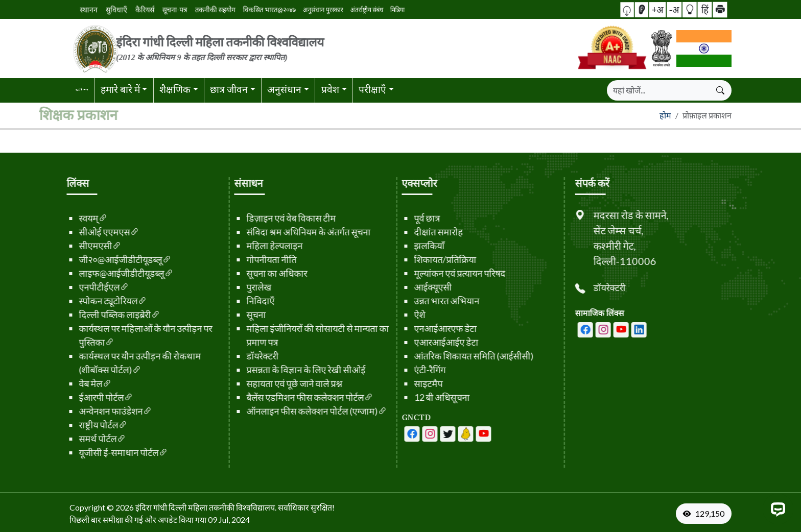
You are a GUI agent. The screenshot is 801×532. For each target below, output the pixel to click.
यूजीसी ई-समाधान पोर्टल (105, 452)
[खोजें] (658, 90)
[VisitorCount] (706, 514)
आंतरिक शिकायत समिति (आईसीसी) (456, 356)
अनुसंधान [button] (284, 89)
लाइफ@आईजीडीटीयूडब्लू (108, 273)
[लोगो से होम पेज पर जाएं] (288, 49)
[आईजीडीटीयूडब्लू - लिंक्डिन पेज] (447, 434)
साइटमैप (410, 383)
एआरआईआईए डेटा (428, 342)
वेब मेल (77, 383)
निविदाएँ (242, 301)
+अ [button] (663, 9)
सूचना (238, 315)
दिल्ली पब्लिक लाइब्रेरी (101, 315)
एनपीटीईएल (86, 287)
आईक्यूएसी (415, 287)
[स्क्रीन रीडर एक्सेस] (653, 9)
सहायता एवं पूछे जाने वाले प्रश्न (276, 383)
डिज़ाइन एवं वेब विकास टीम (273, 218)
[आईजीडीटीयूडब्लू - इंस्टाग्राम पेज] (621, 330)
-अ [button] (673, 9)
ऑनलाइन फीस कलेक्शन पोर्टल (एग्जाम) (299, 411)
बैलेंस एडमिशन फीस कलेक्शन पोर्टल (292, 397)
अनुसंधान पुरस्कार (295, 9)
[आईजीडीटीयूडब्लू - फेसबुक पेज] (394, 434)
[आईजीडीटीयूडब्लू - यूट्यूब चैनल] (430, 434)
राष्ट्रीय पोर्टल (85, 425)
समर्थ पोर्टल (84, 439)
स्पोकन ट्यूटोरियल (95, 301)
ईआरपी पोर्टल (88, 397)
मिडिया (338, 9)
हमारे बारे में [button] (120, 89)
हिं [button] (692, 9)
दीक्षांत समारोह (420, 232)
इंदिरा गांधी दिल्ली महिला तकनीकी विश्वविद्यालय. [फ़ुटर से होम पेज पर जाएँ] (206, 507)
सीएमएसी (82, 246)
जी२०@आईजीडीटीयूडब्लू (107, 259)
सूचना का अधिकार (259, 273)
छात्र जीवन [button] (229, 89)
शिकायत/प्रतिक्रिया (427, 259)
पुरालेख (241, 287)
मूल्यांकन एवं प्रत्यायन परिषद (442, 273)
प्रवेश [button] (330, 89)
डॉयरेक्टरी (244, 356)
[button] (645, 9)
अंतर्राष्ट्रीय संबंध (320, 10)
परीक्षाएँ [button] (372, 89)
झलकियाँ (411, 246)
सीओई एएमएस (91, 232)
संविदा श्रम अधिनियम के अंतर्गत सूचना (290, 232)
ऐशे (402, 315)
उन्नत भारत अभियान (429, 301)
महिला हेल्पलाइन (256, 246)
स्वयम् (75, 218)
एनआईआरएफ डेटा (427, 328)
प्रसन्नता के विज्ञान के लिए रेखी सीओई (288, 370)
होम (665, 115)
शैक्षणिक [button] (175, 89)
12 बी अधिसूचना (424, 397)
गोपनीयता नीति (253, 259)
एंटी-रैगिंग (412, 370)
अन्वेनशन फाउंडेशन (97, 411)
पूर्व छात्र (409, 218)
